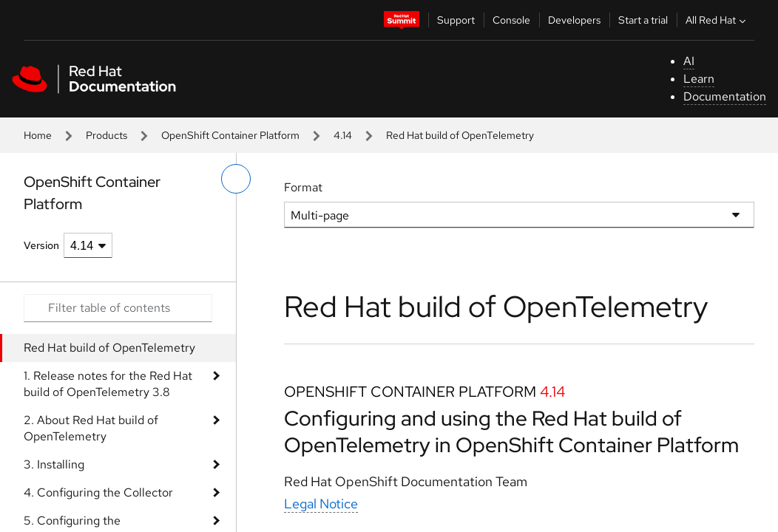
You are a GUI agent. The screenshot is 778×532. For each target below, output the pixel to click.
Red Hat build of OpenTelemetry (109, 348)
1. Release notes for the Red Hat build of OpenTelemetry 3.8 (108, 384)
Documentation (725, 96)
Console (511, 20)
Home (38, 135)
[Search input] (118, 308)
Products (106, 135)
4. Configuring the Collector (98, 492)
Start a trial (643, 20)
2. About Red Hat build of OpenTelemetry (91, 428)
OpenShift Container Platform (230, 135)
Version (41, 245)
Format (303, 187)
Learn (699, 79)
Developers (574, 20)
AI (689, 61)
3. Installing (54, 464)
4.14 (343, 135)
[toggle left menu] (236, 179)
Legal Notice (321, 504)
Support (456, 20)
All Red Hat (717, 20)
